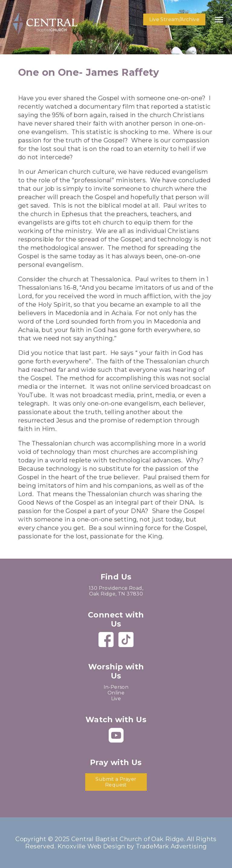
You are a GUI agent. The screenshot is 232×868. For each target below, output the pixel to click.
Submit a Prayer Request (116, 782)
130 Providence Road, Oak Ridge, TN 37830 (116, 591)
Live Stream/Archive (174, 19)
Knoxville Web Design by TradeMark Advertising (132, 846)
